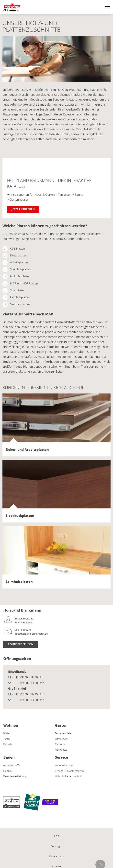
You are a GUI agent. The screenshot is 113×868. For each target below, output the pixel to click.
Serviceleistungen (65, 765)
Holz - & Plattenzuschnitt (69, 776)
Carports (60, 744)
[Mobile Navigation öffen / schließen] (107, 8)
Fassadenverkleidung (15, 776)
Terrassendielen (64, 733)
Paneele (8, 744)
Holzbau (8, 771)
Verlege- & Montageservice (70, 771)
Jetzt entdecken (23, 209)
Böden (7, 733)
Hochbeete (61, 750)
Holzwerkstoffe (12, 765)
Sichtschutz (61, 739)
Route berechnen (21, 644)
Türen (6, 739)
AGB (56, 836)
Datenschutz (56, 856)
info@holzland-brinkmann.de (31, 634)
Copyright (56, 846)
